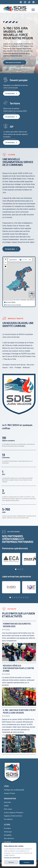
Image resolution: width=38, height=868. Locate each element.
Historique (8, 832)
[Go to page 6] (21, 597)
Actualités (8, 835)
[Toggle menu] (33, 10)
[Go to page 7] (24, 597)
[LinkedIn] (33, 2)
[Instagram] (25, 2)
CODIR (6, 806)
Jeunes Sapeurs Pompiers (14, 812)
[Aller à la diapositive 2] (19, 71)
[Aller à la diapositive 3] (21, 71)
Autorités (7, 802)
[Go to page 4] (22, 569)
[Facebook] (21, 2)
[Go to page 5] (19, 597)
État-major (8, 809)
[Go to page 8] (26, 597)
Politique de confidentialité (14, 790)
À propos (7, 828)
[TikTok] (29, 2)
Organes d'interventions (13, 816)
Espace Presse (9, 793)
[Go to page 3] (20, 569)
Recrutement (9, 838)
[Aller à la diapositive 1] (17, 71)
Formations (8, 819)
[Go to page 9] (28, 597)
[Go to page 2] (18, 569)
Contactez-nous (10, 845)
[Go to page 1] (16, 569)
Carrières (7, 842)
